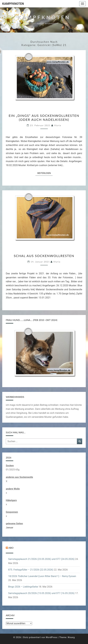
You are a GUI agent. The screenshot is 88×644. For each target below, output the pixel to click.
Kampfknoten (13, 4)
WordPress (52, 637)
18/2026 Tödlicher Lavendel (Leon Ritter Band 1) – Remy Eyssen (42, 576)
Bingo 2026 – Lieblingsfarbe (23, 587)
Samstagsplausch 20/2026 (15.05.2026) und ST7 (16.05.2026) (41, 593)
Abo (11, 548)
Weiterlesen (45, 173)
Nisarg (71, 637)
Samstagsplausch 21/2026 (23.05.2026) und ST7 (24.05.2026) (41, 559)
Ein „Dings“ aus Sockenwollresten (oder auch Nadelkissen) (44, 117)
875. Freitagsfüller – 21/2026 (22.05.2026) (31, 570)
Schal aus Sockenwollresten (44, 256)
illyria (58, 125)
